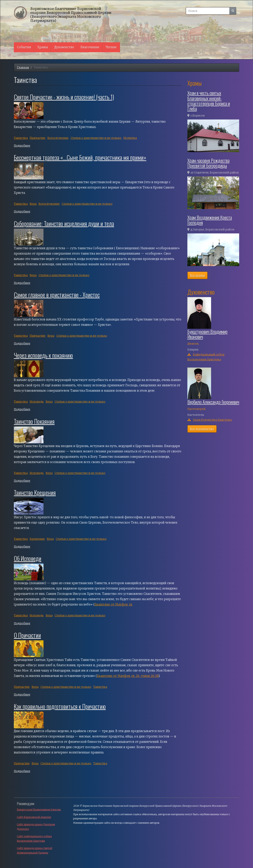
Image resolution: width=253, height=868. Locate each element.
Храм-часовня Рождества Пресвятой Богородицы (208, 163)
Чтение (111, 47)
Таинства (21, 138)
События (24, 47)
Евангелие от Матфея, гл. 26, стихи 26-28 (128, 676)
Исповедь (37, 402)
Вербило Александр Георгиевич (213, 402)
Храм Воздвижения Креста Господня (210, 220)
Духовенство (64, 47)
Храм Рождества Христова (212, 420)
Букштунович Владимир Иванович (207, 334)
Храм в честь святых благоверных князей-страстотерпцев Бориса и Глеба (209, 101)
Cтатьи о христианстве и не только (96, 138)
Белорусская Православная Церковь (39, 810)
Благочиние (90, 47)
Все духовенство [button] (202, 429)
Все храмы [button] (197, 275)
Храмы (43, 47)
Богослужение (58, 138)
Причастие (38, 138)
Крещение (37, 539)
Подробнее (22, 146)
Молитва (130, 138)
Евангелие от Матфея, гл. (114, 604)
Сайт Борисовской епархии (34, 817)
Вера (33, 204)
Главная (23, 67)
